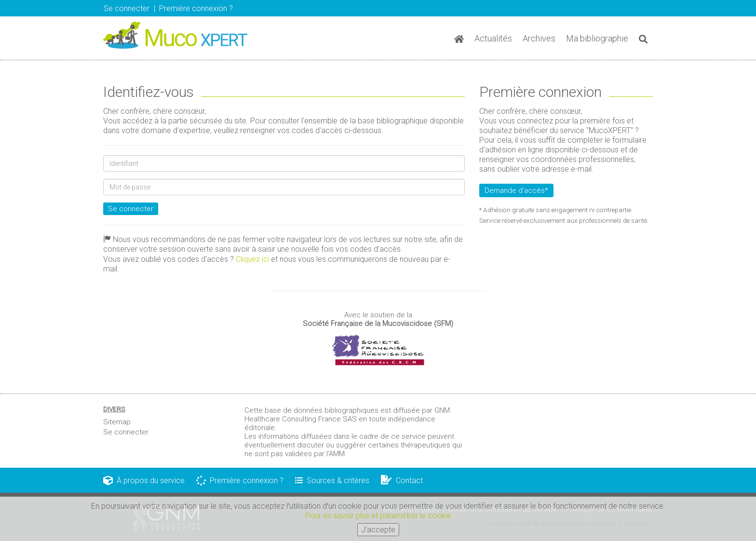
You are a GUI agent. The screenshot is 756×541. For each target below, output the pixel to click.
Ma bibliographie (597, 38)
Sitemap (117, 422)
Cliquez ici (252, 259)
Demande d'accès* (516, 190)
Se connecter (127, 8)
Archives (539, 38)
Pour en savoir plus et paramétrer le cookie (378, 517)
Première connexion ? (240, 480)
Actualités (493, 38)
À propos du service (144, 480)
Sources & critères (332, 480)
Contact (402, 480)
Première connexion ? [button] (196, 8)
